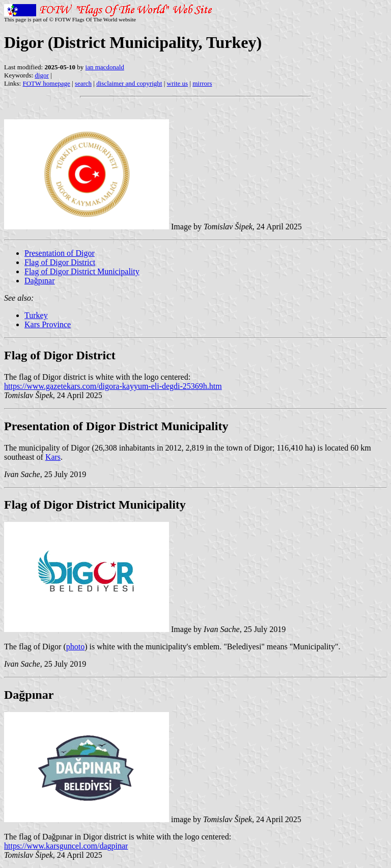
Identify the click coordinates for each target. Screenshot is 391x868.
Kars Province (48, 324)
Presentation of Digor (60, 253)
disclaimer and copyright (129, 83)
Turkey (36, 315)
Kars (53, 457)
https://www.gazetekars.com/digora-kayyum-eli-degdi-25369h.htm (113, 386)
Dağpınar (40, 281)
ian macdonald (105, 67)
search (83, 83)
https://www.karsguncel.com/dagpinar (66, 846)
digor (41, 75)
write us (178, 83)
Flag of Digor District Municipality (82, 271)
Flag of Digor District (60, 262)
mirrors (202, 83)
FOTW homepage (46, 83)
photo (75, 647)
